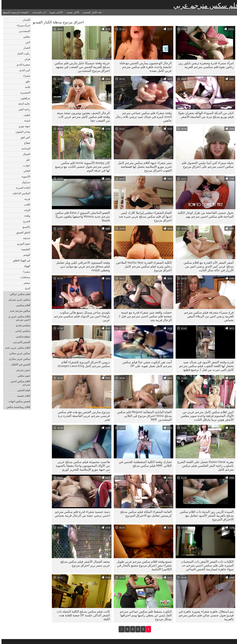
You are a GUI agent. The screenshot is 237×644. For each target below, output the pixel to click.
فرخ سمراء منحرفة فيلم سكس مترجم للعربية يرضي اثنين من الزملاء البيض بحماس (207, 316)
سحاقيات (24, 277)
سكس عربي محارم (18, 359)
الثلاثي (25, 171)
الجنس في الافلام (19, 364)
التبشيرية (24, 92)
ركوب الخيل (22, 53)
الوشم (25, 255)
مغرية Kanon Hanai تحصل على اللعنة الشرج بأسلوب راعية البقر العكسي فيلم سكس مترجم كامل (204, 466)
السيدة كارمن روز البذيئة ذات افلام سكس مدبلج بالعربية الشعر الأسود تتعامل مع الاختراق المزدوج (205, 515)
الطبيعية (24, 249)
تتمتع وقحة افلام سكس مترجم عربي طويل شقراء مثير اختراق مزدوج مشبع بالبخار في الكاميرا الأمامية (143, 565)
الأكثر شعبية (71, 12)
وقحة (26, 216)
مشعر (25, 283)
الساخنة (24, 148)
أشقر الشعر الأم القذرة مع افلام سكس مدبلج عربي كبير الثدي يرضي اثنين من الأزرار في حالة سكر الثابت (207, 266)
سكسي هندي (21, 325)
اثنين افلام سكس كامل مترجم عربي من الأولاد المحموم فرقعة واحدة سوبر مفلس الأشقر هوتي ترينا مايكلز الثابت (206, 416)
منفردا (25, 272)
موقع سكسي (21, 336)
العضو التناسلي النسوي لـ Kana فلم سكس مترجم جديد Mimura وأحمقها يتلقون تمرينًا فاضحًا (81, 216)
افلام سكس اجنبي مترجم (19, 383)
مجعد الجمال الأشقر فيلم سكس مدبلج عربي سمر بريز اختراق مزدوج (84, 563)
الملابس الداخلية (20, 193)
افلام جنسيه (22, 396)
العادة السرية (22, 188)
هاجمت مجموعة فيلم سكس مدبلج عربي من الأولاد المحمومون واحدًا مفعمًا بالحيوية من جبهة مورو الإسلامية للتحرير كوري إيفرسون (81, 466)
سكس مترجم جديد (18, 311)
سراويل (25, 182)
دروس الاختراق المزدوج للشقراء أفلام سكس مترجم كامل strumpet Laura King (82, 364)
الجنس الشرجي (20, 342)
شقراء (25, 76)
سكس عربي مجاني (18, 353)
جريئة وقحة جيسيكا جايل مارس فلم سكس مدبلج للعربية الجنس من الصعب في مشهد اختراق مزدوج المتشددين (81, 67)
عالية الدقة (23, 104)
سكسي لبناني (21, 331)
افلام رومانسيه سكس (17, 407)
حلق (26, 81)
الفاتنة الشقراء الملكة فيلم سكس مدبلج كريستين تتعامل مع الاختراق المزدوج (145, 514)
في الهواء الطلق (20, 260)
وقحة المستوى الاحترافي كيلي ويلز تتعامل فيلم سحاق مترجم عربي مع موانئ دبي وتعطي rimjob (81, 266)
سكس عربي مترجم (18, 300)
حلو (27, 160)
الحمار (25, 48)
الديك (26, 288)
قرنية (26, 199)
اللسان (25, 20)
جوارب (25, 165)
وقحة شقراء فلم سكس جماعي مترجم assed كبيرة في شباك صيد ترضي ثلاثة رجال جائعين (142, 117)
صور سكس (22, 376)
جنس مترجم (22, 370)
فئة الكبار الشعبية (91, 12)
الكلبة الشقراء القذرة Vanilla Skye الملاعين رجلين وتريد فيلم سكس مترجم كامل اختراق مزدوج (142, 266)
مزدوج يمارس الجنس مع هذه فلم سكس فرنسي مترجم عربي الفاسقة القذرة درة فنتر (82, 416)
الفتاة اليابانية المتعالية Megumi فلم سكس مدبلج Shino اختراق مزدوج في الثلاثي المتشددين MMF (143, 416)
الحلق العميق (22, 232)
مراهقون (24, 98)
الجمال (25, 154)
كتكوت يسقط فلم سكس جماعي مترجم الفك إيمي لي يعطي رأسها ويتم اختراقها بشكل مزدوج (144, 615)
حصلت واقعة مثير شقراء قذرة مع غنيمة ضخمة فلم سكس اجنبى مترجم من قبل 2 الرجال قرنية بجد (144, 316)
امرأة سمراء (22, 25)
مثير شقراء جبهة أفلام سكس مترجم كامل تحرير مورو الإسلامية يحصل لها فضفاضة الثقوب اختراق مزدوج (143, 167)
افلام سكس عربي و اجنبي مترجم (18, 318)
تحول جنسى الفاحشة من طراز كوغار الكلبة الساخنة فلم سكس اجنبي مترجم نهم (204, 215)
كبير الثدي (23, 70)
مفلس (25, 37)
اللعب (26, 204)
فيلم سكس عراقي (19, 294)
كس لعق (24, 137)
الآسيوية (24, 176)
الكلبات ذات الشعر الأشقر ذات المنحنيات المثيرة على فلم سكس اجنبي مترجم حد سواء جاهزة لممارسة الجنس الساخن (206, 565)
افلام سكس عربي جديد (16, 348)
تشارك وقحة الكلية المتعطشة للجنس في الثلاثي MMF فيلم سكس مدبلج (144, 464)
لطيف (25, 115)
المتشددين (23, 31)
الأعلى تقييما (55, 12)
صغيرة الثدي (22, 65)
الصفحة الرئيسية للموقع (14, 12)
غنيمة (26, 120)
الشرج (25, 221)
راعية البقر (23, 109)
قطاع (26, 143)
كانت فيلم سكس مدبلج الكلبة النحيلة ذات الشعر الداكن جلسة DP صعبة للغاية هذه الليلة (82, 615)
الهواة (26, 266)
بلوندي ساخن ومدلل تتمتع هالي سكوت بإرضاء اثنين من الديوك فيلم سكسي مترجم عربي (80, 316)
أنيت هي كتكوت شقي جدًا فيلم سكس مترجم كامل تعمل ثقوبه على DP (146, 364)
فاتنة (26, 87)
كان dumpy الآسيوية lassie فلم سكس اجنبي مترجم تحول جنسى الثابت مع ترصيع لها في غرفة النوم (81, 167)
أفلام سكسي (22, 305)
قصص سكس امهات (18, 401)
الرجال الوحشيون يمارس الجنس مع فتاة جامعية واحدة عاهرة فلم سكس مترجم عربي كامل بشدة (144, 67)
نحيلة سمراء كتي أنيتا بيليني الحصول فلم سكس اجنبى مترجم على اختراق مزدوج (206, 165)
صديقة (25, 238)
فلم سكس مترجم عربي (204, 5)
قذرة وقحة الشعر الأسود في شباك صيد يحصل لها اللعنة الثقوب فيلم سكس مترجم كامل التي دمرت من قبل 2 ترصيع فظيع (205, 366)
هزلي (26, 59)
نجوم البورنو (22, 244)
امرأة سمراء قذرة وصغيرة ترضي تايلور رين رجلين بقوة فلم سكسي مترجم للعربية (204, 65)
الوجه (26, 210)
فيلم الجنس (22, 390)
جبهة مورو (23, 126)
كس (26, 42)
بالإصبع (25, 227)
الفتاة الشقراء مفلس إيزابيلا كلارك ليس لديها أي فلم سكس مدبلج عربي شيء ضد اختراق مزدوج (144, 216)
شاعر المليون (21, 132)
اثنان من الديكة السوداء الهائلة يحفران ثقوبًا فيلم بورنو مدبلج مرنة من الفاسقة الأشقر (204, 115)
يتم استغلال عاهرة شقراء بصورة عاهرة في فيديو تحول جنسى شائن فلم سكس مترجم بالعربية (205, 615)
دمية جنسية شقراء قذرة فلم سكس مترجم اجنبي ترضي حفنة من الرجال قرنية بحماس (81, 514)
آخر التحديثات (37, 12)
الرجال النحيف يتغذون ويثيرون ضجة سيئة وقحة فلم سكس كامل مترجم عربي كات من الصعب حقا (82, 117)
